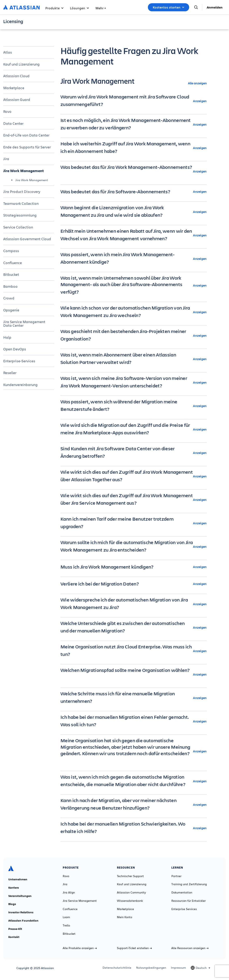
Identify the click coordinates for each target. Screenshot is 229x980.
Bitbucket (11, 274)
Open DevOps (15, 349)
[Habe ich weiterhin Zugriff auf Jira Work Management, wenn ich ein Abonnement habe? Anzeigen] (134, 148)
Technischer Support (130, 876)
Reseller (10, 373)
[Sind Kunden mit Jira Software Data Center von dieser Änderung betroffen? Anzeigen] (134, 453)
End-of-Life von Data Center (26, 135)
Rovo (7, 111)
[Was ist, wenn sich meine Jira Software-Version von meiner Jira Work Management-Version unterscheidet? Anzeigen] (134, 382)
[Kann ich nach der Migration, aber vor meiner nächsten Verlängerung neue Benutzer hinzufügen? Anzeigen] (134, 805)
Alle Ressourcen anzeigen (190, 948)
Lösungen (80, 8)
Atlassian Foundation (23, 921)
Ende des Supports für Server (27, 147)
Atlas (8, 52)
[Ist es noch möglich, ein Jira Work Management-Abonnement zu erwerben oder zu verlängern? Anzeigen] (134, 124)
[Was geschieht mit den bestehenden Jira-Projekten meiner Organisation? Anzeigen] (134, 335)
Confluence (13, 263)
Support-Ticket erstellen (134, 948)
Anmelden (215, 7)
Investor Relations (21, 912)
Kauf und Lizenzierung (21, 64)
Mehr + (101, 8)
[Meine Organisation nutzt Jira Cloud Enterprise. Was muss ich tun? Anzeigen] (134, 651)
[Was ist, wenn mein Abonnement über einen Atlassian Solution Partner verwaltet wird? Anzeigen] (134, 359)
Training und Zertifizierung (189, 884)
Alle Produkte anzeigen (80, 948)
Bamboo (10, 286)
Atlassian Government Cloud (27, 239)
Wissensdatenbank (130, 901)
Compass (11, 251)
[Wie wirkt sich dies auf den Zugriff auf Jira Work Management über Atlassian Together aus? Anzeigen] (134, 476)
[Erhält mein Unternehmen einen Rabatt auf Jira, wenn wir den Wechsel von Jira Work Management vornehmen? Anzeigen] (134, 235)
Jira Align (69, 892)
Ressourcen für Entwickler (189, 901)
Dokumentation (182, 892)
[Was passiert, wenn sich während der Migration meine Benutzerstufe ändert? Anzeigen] (134, 406)
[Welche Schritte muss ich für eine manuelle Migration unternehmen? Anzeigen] (134, 698)
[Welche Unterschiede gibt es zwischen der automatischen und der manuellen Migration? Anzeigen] (134, 627)
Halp (7, 337)
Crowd (9, 298)
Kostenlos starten (169, 7)
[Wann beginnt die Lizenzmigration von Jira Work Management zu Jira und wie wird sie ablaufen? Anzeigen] (134, 212)
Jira (6, 159)
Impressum (178, 968)
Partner (176, 876)
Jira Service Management (80, 901)
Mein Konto (125, 917)
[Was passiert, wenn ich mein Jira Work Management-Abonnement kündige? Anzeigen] (134, 259)
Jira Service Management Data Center (24, 323)
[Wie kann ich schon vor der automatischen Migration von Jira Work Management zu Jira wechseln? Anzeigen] (134, 312)
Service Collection (18, 227)
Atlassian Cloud (16, 76)
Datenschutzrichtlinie (117, 968)
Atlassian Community (131, 892)
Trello (66, 925)
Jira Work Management (24, 171)
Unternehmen (18, 879)
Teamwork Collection (21, 203)
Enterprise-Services (19, 361)
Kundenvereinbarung (20, 385)
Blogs (12, 904)
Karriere (14, 888)
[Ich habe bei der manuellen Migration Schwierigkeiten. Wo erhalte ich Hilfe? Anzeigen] (134, 828)
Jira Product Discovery (22, 191)
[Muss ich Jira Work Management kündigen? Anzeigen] (134, 567)
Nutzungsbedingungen (151, 968)
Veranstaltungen (20, 896)
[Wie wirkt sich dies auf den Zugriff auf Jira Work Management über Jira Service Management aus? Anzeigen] (134, 500)
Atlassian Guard (17, 99)
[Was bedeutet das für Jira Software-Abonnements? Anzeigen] (134, 191)
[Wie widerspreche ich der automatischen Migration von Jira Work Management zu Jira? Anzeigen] (134, 604)
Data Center (13, 123)
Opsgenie (11, 310)
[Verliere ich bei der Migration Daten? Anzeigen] (134, 584)
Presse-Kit (15, 929)
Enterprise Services (184, 909)
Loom (66, 917)
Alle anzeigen (197, 83)
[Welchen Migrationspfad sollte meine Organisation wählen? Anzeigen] (134, 674)
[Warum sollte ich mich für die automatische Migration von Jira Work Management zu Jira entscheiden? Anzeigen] (134, 547)
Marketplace (14, 88)
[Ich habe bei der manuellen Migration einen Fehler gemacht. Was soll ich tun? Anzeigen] (134, 721)
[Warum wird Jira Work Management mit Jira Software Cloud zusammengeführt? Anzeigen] (134, 101)
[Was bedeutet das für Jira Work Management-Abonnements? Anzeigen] (134, 171)
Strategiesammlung (20, 215)
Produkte (54, 8)
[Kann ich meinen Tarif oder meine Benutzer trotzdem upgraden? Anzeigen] (134, 523)
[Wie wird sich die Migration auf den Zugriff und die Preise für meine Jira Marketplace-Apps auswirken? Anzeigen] (134, 429)
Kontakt (14, 937)
